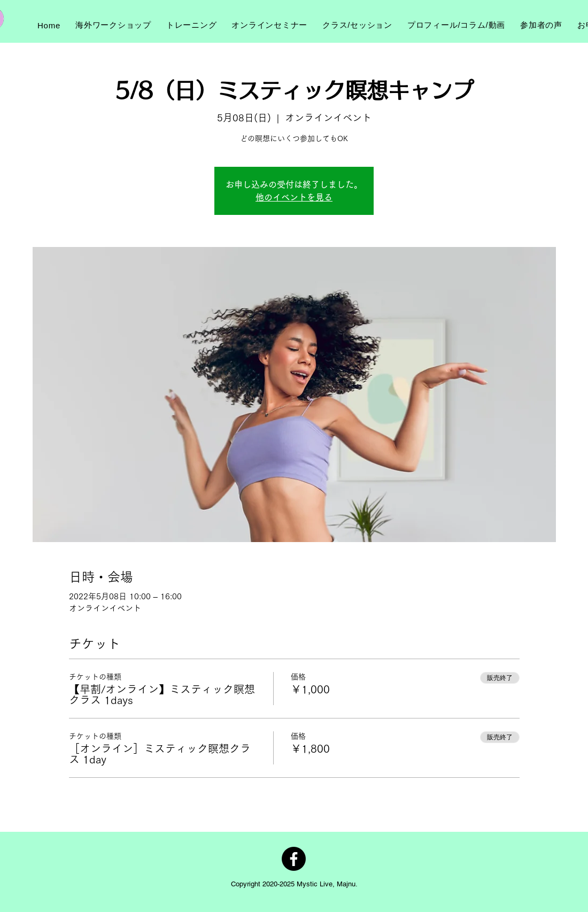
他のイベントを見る (294, 197)
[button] (113, 25)
